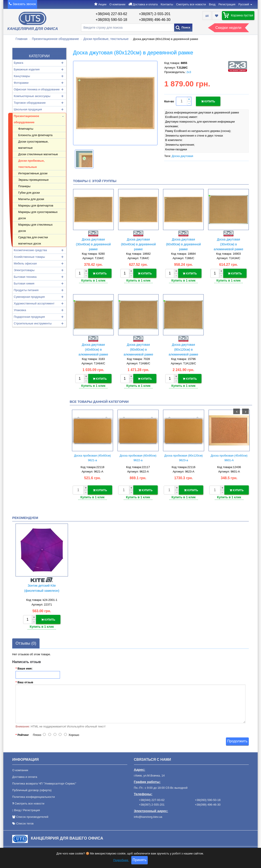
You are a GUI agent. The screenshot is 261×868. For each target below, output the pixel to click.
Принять (140, 860)
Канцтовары (22, 76)
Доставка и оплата (145, 4)
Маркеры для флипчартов (36, 206)
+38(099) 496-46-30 (155, 20)
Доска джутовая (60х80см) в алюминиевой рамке (138, 349)
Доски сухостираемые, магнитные (33, 145)
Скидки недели (228, 28)
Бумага (18, 63)
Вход (212, 4)
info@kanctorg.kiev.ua (148, 815)
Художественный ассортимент (34, 303)
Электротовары (24, 270)
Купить (208, 101)
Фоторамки (21, 83)
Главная (21, 39)
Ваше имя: (25, 667)
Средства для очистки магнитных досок (33, 240)
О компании (118, 4)
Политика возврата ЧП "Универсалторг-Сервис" (44, 782)
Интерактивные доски (33, 173)
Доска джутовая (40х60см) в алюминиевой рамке (93, 349)
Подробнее (121, 860)
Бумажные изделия (27, 69)
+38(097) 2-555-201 (155, 14)
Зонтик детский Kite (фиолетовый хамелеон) (42, 587)
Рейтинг (23, 734)
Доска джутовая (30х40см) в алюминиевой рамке (228, 244)
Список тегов (25, 822)
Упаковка (20, 310)
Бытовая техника (25, 277)
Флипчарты (26, 129)
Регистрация (227, 4)
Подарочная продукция (29, 317)
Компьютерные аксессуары (32, 96)
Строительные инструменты (33, 323)
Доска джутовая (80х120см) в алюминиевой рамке (183, 349)
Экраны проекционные (33, 180)
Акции (102, 4)
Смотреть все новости (191, 4)
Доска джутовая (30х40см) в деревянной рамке (93, 244)
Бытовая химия (24, 283)
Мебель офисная (25, 263)
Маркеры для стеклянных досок (35, 228)
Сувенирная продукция (29, 297)
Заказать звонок (24, 4)
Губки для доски (29, 193)
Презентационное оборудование (56, 39)
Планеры (24, 186)
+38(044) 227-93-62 (112, 14)
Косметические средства (30, 250)
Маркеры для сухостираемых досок (38, 215)
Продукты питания (26, 290)
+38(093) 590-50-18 (112, 20)
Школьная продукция (28, 109)
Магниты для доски (31, 199)
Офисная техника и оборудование (37, 89)
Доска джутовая (182, 155)
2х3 (189, 72)
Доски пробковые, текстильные (106, 39)
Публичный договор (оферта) (32, 789)
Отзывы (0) (26, 642)
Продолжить (237, 740)
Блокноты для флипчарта (35, 135)
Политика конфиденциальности (34, 796)
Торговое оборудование (30, 103)
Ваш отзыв (25, 681)
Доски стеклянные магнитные (38, 154)
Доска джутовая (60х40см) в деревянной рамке (138, 244)
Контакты (167, 4)
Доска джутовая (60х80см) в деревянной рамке (183, 244)
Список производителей (32, 816)
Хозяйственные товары (29, 257)
